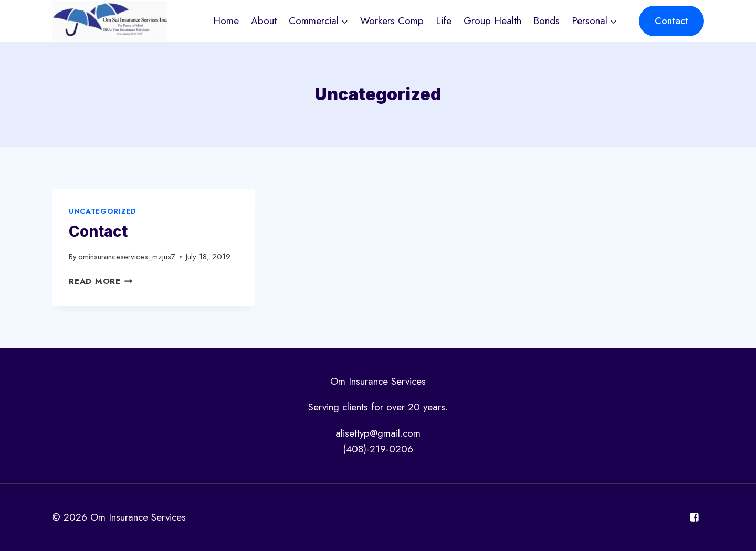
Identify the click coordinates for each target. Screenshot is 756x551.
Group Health (492, 21)
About (264, 21)
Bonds (547, 21)
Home (226, 21)
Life (444, 21)
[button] (344, 21)
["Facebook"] (694, 517)
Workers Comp (392, 21)
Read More (101, 281)
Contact (671, 21)
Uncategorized (103, 211)
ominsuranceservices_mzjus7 (127, 257)
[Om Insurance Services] (110, 21)
